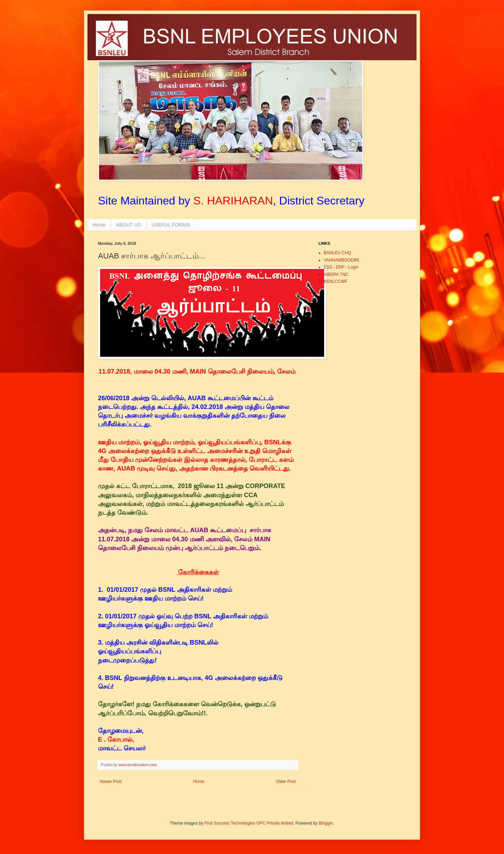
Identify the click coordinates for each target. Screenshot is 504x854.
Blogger (326, 823)
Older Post (286, 782)
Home (99, 225)
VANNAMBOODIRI (341, 260)
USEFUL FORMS (171, 225)
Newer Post (111, 782)
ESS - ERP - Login (341, 267)
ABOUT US (128, 225)
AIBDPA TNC (336, 275)
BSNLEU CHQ (337, 253)
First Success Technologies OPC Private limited (249, 823)
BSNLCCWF (335, 282)
